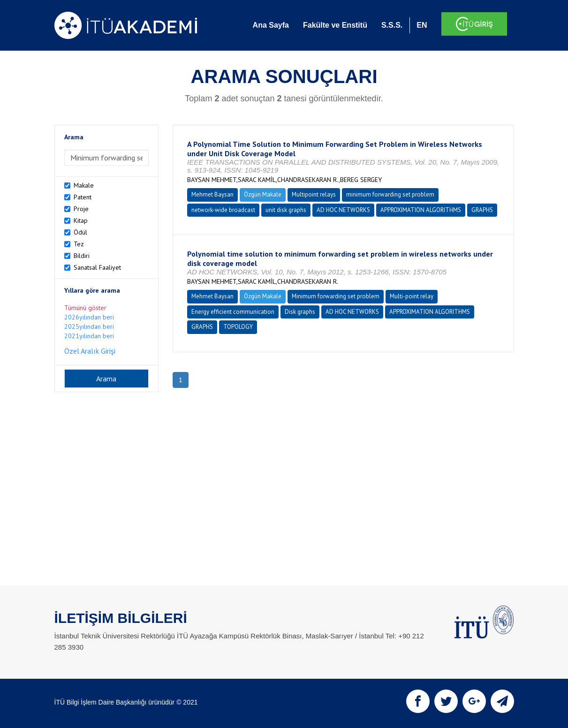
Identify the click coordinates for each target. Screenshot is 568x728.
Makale (84, 185)
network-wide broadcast (223, 210)
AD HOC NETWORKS (343, 210)
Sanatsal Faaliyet (97, 267)
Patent (83, 197)
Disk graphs (300, 312)
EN (422, 25)
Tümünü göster (85, 308)
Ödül (80, 232)
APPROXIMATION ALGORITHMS (421, 210)
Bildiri (82, 256)
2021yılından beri (89, 336)
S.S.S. (392, 25)
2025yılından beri (89, 326)
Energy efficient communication (233, 312)
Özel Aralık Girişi (90, 351)
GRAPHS (482, 210)
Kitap (81, 220)
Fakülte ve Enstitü (335, 25)
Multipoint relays (314, 194)
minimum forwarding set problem (390, 194)
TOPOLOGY (238, 327)
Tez (79, 244)
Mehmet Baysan (212, 194)
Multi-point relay (412, 296)
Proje (81, 209)
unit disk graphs (286, 210)
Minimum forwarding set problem (336, 296)
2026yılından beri (89, 317)
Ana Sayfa (271, 25)
